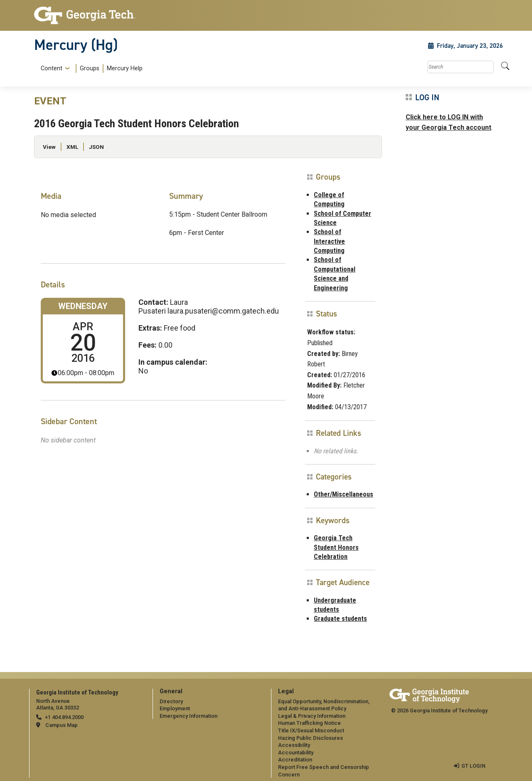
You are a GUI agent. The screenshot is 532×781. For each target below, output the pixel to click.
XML (72, 147)
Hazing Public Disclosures (310, 738)
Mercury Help (125, 68)
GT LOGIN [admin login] (473, 766)
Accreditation (295, 760)
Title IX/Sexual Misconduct (311, 730)
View (49, 147)
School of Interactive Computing (329, 241)
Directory (171, 701)
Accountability (296, 753)
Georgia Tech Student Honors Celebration (336, 547)
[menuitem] (90, 68)
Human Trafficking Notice (309, 723)
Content (52, 69)
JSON (96, 147)
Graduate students (340, 619)
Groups (90, 68)
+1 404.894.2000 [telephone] (64, 717)
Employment (175, 708)
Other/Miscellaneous (344, 494)
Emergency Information (188, 716)
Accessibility (294, 745)
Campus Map (62, 725)
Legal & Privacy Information (312, 716)
